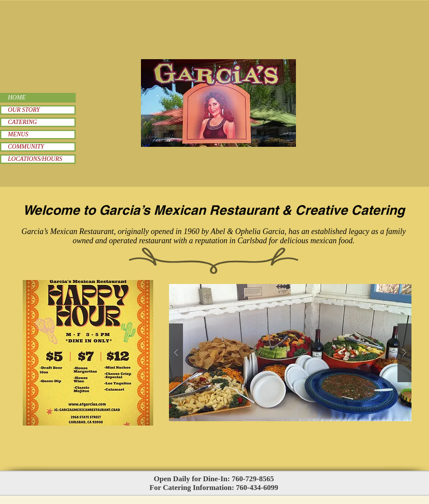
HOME (17, 98)
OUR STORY (24, 110)
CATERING (22, 122)
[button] (290, 353)
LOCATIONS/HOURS (35, 159)
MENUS (18, 134)
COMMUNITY (26, 147)
